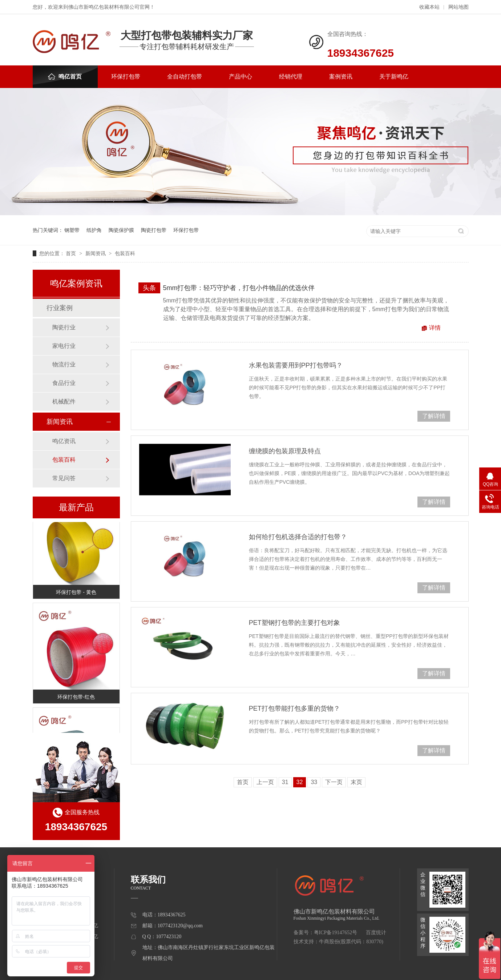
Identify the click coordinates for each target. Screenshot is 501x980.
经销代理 (291, 77)
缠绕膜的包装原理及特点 (285, 451)
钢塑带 (72, 230)
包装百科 (125, 253)
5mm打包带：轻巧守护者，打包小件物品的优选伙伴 (239, 288)
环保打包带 (126, 77)
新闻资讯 (96, 253)
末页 (356, 782)
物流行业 (64, 364)
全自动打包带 (185, 77)
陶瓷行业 (64, 327)
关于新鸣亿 (394, 77)
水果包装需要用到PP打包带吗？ (296, 365)
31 (285, 782)
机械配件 (64, 401)
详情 (435, 328)
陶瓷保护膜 (121, 230)
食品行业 (64, 383)
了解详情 (434, 416)
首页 (72, 253)
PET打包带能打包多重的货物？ (294, 708)
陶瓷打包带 (154, 230)
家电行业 (64, 346)
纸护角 (94, 230)
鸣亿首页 (65, 77)
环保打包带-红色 (76, 698)
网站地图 (458, 7)
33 (314, 782)
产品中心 (241, 77)
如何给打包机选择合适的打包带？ (298, 537)
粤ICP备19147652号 (336, 933)
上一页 (265, 782)
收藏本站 (429, 7)
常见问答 (64, 478)
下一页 (334, 782)
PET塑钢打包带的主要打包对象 (294, 623)
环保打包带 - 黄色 (76, 593)
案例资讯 (341, 77)
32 (300, 782)
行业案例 (60, 308)
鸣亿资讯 (64, 441)
